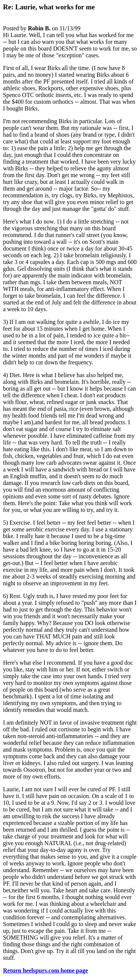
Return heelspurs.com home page (46, 970)
